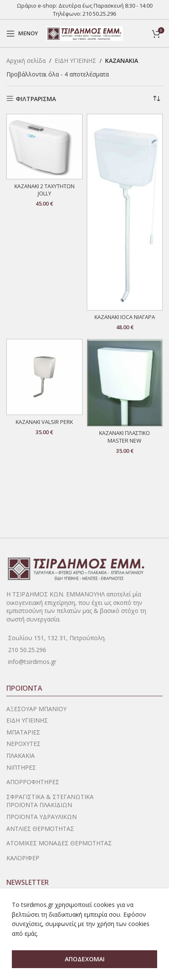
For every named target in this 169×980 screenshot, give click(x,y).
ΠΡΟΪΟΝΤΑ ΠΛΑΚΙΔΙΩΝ (39, 805)
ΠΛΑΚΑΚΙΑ (21, 755)
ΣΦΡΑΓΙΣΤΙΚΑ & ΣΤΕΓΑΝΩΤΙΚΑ (50, 797)
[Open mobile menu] (22, 34)
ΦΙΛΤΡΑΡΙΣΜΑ (36, 99)
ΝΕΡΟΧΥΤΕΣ (24, 744)
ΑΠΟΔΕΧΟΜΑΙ (85, 959)
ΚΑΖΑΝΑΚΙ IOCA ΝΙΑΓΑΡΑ (125, 317)
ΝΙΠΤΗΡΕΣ (21, 767)
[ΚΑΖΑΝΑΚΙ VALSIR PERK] (44, 377)
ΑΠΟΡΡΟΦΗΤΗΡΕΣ (33, 782)
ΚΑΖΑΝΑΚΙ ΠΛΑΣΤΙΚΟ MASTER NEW (125, 437)
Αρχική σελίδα (26, 61)
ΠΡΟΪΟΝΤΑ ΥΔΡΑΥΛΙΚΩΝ (42, 817)
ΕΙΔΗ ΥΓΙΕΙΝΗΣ (75, 61)
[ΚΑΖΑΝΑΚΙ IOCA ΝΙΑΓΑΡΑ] (125, 212)
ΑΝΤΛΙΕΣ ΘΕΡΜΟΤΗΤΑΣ (40, 829)
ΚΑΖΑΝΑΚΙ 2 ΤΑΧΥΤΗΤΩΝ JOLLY (44, 190)
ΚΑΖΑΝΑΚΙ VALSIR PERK (44, 422)
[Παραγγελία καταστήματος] (156, 99)
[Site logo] (85, 32)
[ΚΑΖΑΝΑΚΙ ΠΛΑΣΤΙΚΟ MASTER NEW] (125, 383)
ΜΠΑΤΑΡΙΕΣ (23, 732)
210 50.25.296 (99, 14)
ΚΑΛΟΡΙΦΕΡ (23, 858)
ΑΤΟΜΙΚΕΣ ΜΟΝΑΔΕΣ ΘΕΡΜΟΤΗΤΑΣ (59, 843)
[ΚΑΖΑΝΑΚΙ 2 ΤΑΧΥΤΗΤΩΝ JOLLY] (44, 147)
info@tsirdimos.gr (32, 662)
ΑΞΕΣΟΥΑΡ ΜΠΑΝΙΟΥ (36, 709)
